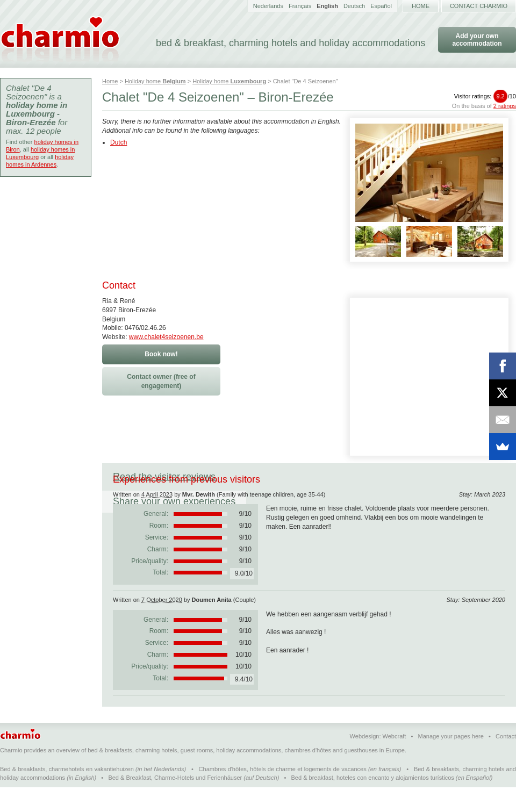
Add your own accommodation (477, 40)
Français (300, 6)
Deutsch (354, 6)
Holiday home (155, 81)
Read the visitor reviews (164, 477)
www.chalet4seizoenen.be (166, 337)
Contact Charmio (479, 6)
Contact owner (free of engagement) (161, 381)
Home (421, 6)
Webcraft (395, 761)
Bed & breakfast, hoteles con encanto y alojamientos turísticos (373, 802)
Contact (506, 761)
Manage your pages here (451, 761)
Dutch (119, 142)
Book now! (161, 354)
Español (381, 6)
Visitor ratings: (485, 96)
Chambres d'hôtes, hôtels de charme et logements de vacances (283, 794)
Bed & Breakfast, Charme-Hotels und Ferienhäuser (175, 802)
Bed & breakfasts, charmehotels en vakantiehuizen (67, 794)
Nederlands (268, 6)
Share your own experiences (298, 477)
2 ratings (505, 106)
